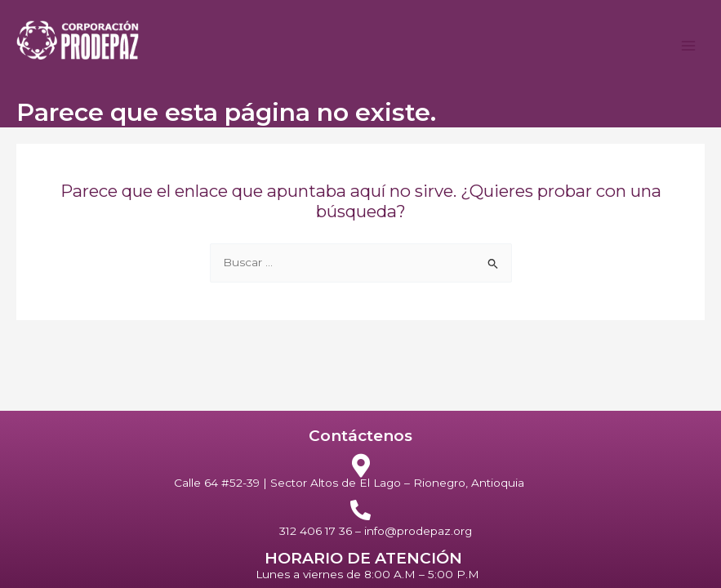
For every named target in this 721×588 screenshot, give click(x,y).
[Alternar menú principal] (689, 46)
